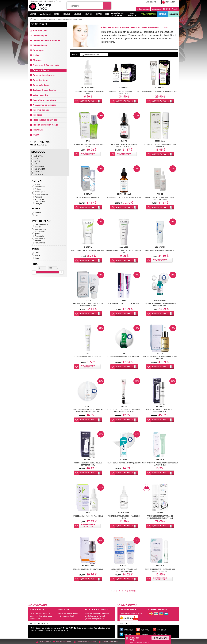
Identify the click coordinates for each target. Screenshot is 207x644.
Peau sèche (39, 236)
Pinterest (162, 630)
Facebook (129, 630)
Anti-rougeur (40, 192)
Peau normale (40, 229)
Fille (36, 215)
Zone (35, 249)
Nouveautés (156, 9)
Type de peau (41, 221)
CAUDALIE (39, 174)
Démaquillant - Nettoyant (40, 203)
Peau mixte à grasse (40, 233)
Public (36, 209)
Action (37, 181)
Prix (35, 264)
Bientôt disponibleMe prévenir (88, 154)
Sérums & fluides (48, 20)
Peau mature (40, 243)
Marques (143, 9)
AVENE (37, 161)
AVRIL (37, 164)
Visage (37, 20)
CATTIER (38, 172)
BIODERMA (39, 166)
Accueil (31, 19)
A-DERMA (39, 156)
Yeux (37, 258)
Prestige (175, 9)
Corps (37, 253)
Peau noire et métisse (40, 239)
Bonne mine (39, 200)
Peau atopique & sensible (41, 226)
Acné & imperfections (40, 186)
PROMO (167, 9)
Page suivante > (131, 591)
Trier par (75, 54)
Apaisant (38, 197)
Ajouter (88, 101)
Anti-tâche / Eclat (41, 194)
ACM (36, 159)
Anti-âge (38, 189)
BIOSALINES (40, 169)
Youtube (145, 630)
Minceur (174, 14)
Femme (38, 213)
